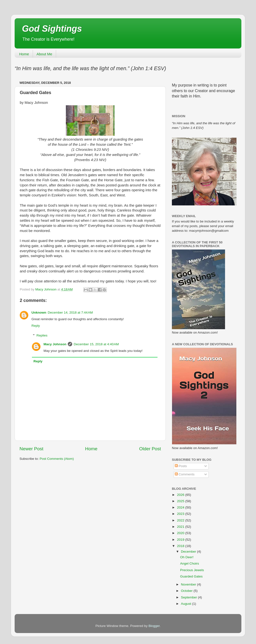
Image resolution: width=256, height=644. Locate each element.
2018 (181, 546)
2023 (181, 514)
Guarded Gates (191, 576)
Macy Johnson (55, 344)
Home (24, 54)
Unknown (39, 312)
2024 (181, 507)
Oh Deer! (187, 557)
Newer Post (31, 449)
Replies (42, 335)
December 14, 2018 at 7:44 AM (70, 312)
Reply (36, 326)
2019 (181, 540)
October (187, 591)
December (189, 552)
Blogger (154, 626)
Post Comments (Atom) (57, 459)
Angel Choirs (190, 563)
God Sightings (52, 29)
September (189, 597)
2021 (181, 527)
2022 (181, 520)
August (187, 604)
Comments (185, 474)
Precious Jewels (192, 570)
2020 (181, 533)
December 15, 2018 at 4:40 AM (96, 344)
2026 (181, 495)
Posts (181, 466)
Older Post (150, 449)
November (189, 584)
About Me (44, 54)
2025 (181, 501)
